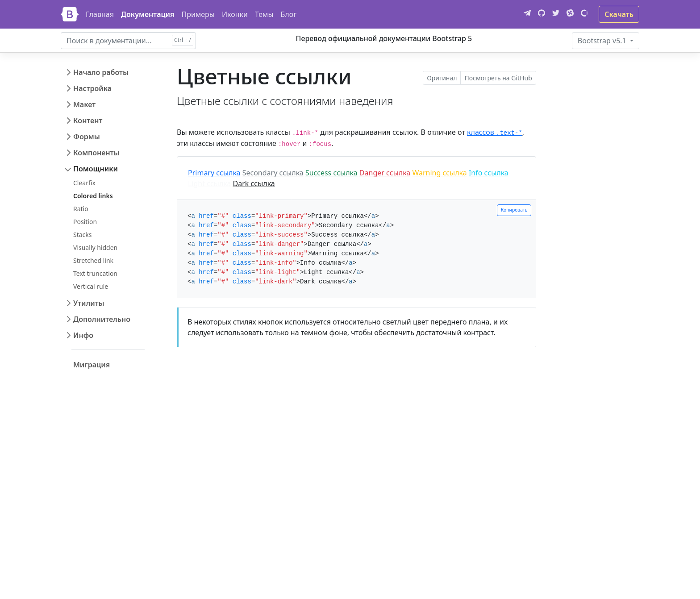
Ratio (81, 209)
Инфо (83, 335)
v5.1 (603, 41)
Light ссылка (209, 183)
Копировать (514, 210)
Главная (100, 14)
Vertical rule (91, 286)
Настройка (92, 88)
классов (495, 132)
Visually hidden (95, 248)
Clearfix (84, 183)
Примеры (198, 14)
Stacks (83, 235)
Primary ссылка (214, 173)
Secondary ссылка (273, 173)
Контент (88, 121)
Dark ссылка (254, 183)
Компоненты (96, 153)
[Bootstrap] (70, 14)
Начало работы (101, 72)
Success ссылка (331, 173)
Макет (84, 104)
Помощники (96, 169)
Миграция (92, 365)
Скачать (619, 14)
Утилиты (89, 303)
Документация (148, 14)
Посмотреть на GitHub (498, 78)
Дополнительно (102, 319)
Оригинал (442, 78)
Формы (87, 137)
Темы (264, 14)
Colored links (93, 196)
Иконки (235, 14)
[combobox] (128, 41)
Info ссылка (489, 173)
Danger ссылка (385, 173)
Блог (289, 14)
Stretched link (93, 260)
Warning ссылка (439, 173)
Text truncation (95, 273)
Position (85, 222)
